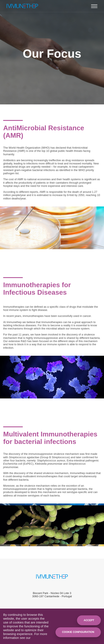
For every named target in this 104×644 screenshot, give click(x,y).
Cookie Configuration (78, 632)
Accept (89, 620)
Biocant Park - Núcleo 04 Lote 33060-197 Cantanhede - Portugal (52, 595)
